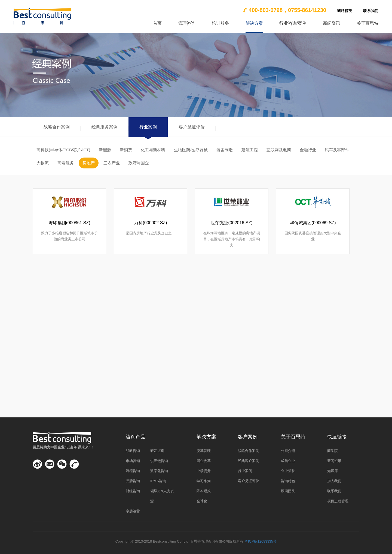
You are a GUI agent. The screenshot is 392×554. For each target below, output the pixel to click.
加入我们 (334, 481)
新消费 (126, 150)
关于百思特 (367, 23)
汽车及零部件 (337, 150)
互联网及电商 (279, 150)
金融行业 (308, 150)
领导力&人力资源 (162, 496)
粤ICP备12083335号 (261, 541)
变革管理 (204, 451)
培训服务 (220, 23)
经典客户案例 (249, 461)
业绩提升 (204, 471)
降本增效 (204, 491)
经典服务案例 (105, 127)
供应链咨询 (159, 461)
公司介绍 (288, 451)
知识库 (333, 471)
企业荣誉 (288, 471)
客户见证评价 (192, 127)
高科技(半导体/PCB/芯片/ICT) (63, 150)
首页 (157, 23)
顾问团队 (288, 491)
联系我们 (371, 11)
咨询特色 (288, 481)
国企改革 (204, 461)
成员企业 (288, 461)
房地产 (89, 163)
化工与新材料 (153, 150)
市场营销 (133, 461)
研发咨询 (157, 451)
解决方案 (254, 23)
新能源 (105, 150)
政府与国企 (139, 163)
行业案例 (148, 127)
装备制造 (225, 150)
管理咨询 (187, 23)
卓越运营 (133, 511)
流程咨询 (133, 471)
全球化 (202, 501)
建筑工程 (250, 150)
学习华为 (204, 481)
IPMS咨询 (158, 481)
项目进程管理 (338, 501)
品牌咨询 (133, 481)
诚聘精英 (345, 11)
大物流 (43, 163)
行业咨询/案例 (293, 23)
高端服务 (66, 163)
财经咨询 (133, 491)
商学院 (333, 451)
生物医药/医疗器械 (191, 150)
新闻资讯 (332, 23)
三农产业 (112, 163)
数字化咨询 (159, 471)
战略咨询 (133, 451)
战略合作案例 (57, 127)
